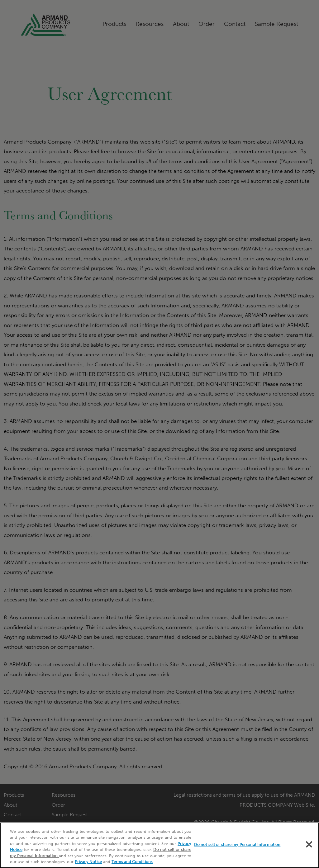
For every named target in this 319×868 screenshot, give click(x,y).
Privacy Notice (88, 862)
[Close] (309, 844)
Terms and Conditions (132, 862)
